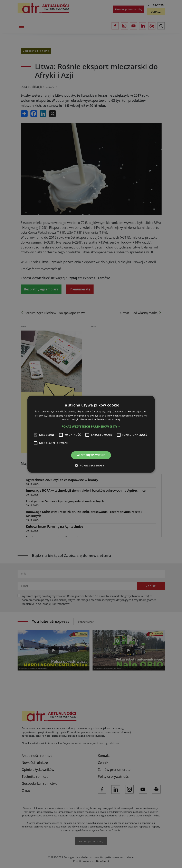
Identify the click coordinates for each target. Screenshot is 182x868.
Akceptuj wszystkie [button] (91, 455)
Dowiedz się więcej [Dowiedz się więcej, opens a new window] (108, 419)
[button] (91, 427)
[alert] (91, 434)
